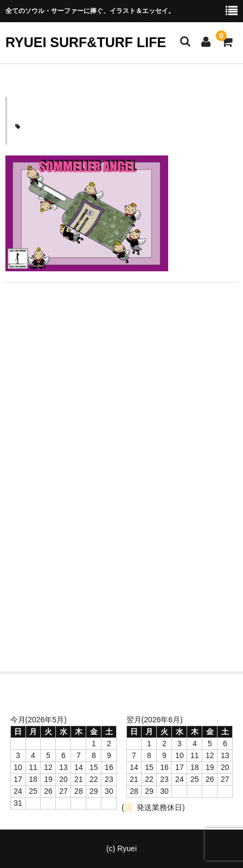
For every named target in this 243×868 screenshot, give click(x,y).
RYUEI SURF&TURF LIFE (86, 42)
